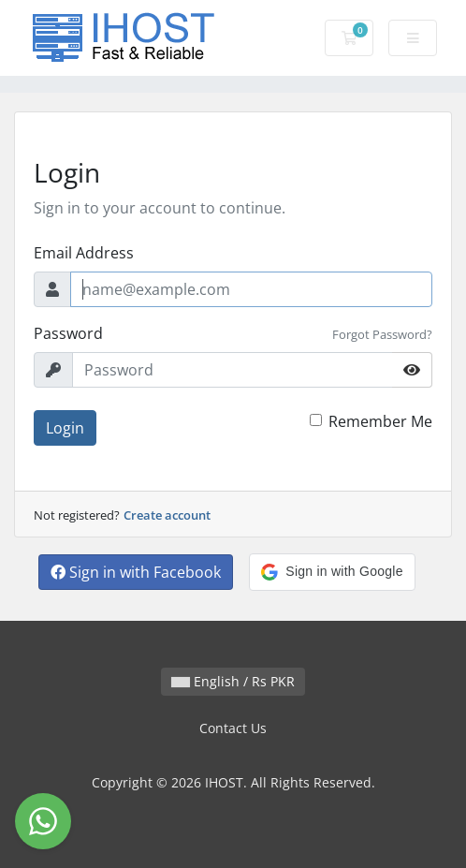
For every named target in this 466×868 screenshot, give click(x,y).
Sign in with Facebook (136, 572)
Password (68, 333)
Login (65, 428)
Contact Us (233, 728)
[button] (332, 572)
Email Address (84, 253)
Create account (167, 515)
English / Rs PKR (233, 681)
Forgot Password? (382, 334)
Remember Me (380, 421)
